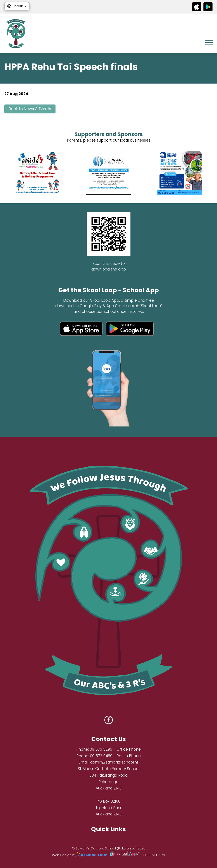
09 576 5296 (101, 749)
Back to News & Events (30, 109)
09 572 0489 (101, 756)
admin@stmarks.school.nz (114, 762)
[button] (17, 6)
